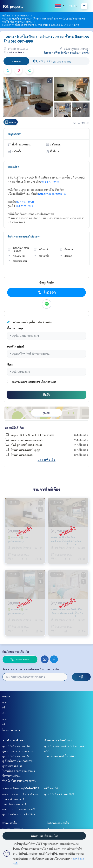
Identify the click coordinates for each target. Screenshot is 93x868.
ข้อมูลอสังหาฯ (14, 134)
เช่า (4, 707)
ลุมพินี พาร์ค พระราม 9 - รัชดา (19, 814)
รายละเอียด (13, 167)
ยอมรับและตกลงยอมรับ (24, 382)
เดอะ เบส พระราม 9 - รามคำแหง (20, 794)
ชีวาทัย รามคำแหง (12, 776)
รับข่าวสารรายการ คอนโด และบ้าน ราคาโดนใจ (31, 669)
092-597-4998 (50, 181)
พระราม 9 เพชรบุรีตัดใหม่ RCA (21, 788)
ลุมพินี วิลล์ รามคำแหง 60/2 (59, 794)
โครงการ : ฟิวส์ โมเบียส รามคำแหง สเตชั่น (67, 52)
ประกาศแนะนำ (22, 15)
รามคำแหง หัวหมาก (14, 740)
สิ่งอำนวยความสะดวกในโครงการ (24, 237)
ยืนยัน (47, 395)
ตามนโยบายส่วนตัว (46, 382)
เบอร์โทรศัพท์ (16, 346)
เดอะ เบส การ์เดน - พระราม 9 (19, 809)
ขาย (4, 702)
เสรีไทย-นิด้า (52, 788)
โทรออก (46, 292)
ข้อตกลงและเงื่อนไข (58, 823)
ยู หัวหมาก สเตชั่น (12, 766)
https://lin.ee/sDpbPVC (52, 194)
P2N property (13, 6)
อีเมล (10, 364)
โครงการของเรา (11, 730)
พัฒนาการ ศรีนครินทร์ (58, 740)
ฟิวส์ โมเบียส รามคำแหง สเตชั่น (17, 22)
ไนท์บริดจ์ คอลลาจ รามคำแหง (19, 771)
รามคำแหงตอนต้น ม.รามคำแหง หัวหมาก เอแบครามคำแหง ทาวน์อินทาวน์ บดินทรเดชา (44, 19)
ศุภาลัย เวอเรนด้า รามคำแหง (18, 751)
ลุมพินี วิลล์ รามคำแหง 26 (16, 746)
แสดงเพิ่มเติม (47, 460)
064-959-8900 (24, 206)
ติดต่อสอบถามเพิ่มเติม (16, 652)
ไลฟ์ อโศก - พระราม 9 (14, 804)
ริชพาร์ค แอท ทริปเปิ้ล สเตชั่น (60, 756)
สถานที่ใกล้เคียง (15, 428)
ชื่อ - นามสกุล (15, 328)
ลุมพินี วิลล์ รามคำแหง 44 (16, 756)
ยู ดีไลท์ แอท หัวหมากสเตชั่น (18, 761)
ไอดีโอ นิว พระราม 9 (13, 799)
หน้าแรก (6, 15)
